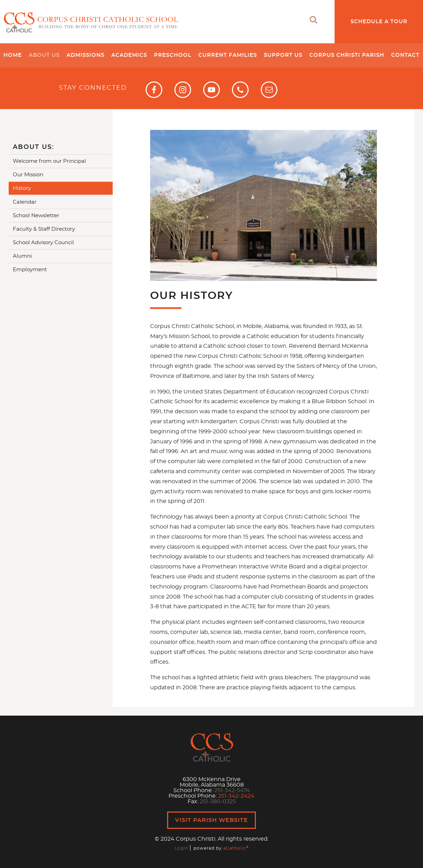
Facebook (154, 90)
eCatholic (236, 848)
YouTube (211, 90)
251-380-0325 (218, 801)
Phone (240, 90)
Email (269, 90)
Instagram (183, 90)
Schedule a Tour (379, 22)
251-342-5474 (232, 790)
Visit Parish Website (211, 820)
